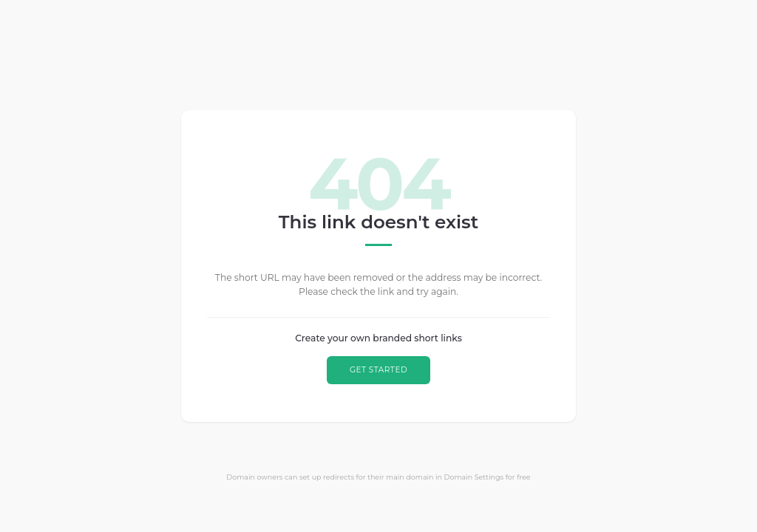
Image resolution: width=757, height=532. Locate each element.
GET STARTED (378, 370)
